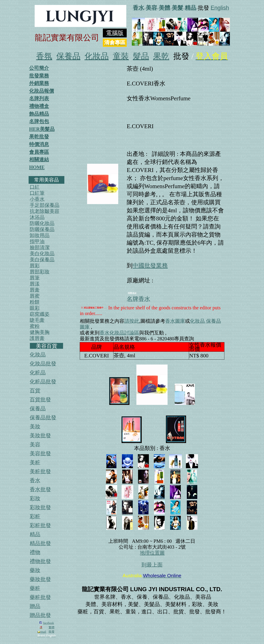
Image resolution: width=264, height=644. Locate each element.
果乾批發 (39, 137)
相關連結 (39, 160)
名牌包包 (39, 121)
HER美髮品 (42, 129)
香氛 (44, 56)
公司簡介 (39, 68)
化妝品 (97, 56)
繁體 (52, 627)
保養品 (68, 56)
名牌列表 (39, 98)
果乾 (161, 56)
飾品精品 (39, 114)
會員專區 (39, 152)
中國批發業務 (150, 266)
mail (42, 632)
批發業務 (39, 76)
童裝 (121, 56)
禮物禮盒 (39, 106)
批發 (52, 632)
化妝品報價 (42, 91)
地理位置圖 (152, 553)
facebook (49, 623)
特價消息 (39, 144)
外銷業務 (39, 83)
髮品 (141, 56)
